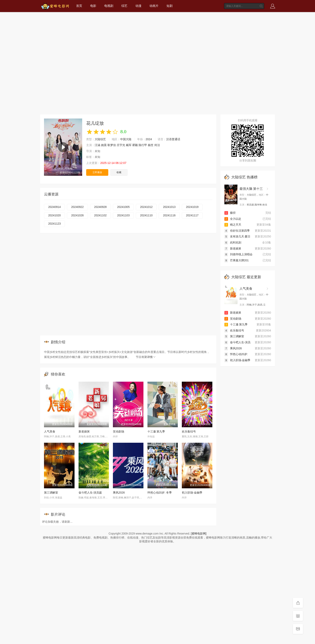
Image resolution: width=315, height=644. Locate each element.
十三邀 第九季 (156, 431)
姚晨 (104, 145)
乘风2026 (119, 493)
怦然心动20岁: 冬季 (160, 493)
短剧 (170, 6)
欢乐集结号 (189, 431)
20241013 (169, 207)
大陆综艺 (100, 139)
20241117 (192, 215)
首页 (79, 6)
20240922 (77, 207)
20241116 (169, 215)
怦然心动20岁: (236, 354)
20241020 (54, 215)
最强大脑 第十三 (251, 189)
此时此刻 (233, 242)
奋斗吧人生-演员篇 (90, 493)
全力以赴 (233, 219)
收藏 (119, 172)
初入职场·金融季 (192, 493)
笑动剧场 (119, 431)
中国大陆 (126, 139)
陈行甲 (143, 145)
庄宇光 (121, 145)
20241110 (146, 215)
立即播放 (97, 172)
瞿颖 (135, 145)
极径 (230, 213)
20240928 (100, 207)
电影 (93, 6)
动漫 (138, 6)
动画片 (154, 6)
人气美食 (50, 431)
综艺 (124, 6)
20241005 (123, 207)
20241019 (192, 207)
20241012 (146, 207)
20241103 (123, 215)
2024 (149, 139)
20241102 (100, 215)
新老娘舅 (84, 431)
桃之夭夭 (233, 225)
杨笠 (151, 145)
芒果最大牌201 (237, 260)
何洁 (157, 145)
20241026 (77, 215)
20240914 (54, 207)
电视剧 (109, 6)
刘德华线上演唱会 (238, 254)
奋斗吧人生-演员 (238, 342)
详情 (151, 357)
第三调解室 (51, 493)
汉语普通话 (173, 139)
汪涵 (97, 145)
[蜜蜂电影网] (199, 534)
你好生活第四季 (237, 231)
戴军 (129, 145)
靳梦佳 (112, 145)
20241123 (54, 224)
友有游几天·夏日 (237, 236)
